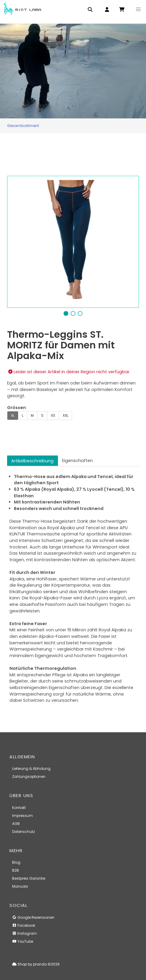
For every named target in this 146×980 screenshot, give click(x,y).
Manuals (20, 886)
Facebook (24, 925)
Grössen (17, 408)
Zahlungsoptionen (29, 777)
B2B (16, 870)
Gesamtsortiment (23, 126)
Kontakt (19, 808)
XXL (65, 415)
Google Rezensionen (33, 917)
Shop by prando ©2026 (36, 964)
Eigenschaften (77, 461)
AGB (16, 824)
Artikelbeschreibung (32, 461)
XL (13, 415)
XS (53, 415)
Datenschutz (23, 832)
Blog (16, 862)
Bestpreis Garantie (29, 878)
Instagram (25, 933)
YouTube (23, 941)
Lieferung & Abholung (31, 769)
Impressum (22, 816)
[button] (138, 9)
